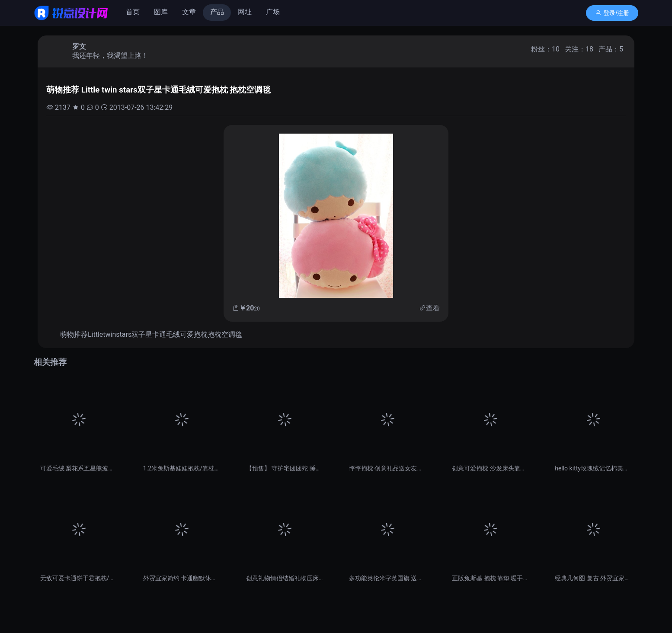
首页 (133, 12)
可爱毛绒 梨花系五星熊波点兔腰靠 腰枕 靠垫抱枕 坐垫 (79, 468)
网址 (245, 12)
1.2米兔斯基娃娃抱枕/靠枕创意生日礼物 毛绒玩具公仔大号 (182, 468)
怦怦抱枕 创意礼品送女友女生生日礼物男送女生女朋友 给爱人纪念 (387, 468)
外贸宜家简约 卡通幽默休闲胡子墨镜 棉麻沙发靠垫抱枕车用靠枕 (182, 578)
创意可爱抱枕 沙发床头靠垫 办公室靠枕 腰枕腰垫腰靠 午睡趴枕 (490, 468)
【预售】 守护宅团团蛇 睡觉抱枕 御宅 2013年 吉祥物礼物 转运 (285, 468)
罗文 (79, 46)
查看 (433, 308)
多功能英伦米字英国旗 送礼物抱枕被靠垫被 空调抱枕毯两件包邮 (387, 578)
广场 (273, 12)
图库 (161, 12)
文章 (189, 12)
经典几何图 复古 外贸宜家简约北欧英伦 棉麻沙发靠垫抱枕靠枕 (593, 578)
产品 (217, 12)
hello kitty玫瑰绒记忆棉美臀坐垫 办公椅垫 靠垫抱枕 (593, 468)
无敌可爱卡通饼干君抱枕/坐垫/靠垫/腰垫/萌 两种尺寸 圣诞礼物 (79, 578)
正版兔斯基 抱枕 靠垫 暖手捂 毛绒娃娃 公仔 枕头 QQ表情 (490, 578)
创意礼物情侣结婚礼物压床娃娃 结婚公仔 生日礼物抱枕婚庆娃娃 (285, 578)
